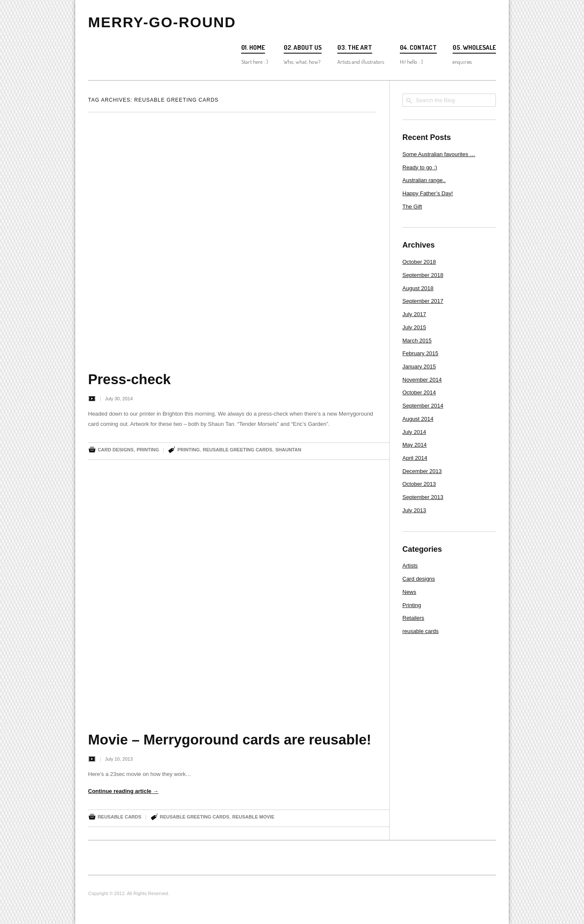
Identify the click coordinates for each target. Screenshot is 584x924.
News (409, 592)
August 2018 (418, 288)
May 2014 (414, 445)
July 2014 (414, 432)
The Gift (412, 207)
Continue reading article (123, 791)
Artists (410, 566)
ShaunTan (288, 450)
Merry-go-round (162, 22)
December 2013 (422, 471)
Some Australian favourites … (439, 154)
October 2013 (419, 484)
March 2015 (417, 341)
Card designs (116, 450)
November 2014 (422, 380)
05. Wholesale (474, 47)
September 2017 (423, 301)
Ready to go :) (420, 167)
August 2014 (418, 419)
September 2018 (423, 275)
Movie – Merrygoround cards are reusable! (230, 740)
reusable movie (253, 817)
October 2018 (419, 262)
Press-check (129, 379)
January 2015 (419, 366)
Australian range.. (424, 180)
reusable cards (120, 817)
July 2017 (414, 314)
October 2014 (419, 392)
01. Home (253, 47)
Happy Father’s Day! (428, 193)
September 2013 (423, 497)
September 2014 (423, 406)
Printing (148, 450)
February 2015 (420, 353)
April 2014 (415, 458)
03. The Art (355, 47)
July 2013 (414, 510)
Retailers (413, 618)
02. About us (303, 47)
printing (189, 450)
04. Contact (418, 47)
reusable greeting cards (238, 450)
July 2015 (414, 327)
